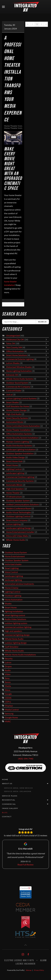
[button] (3, 7)
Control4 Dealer (14, 391)
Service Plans (10, 796)
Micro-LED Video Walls (17, 536)
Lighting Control (14, 469)
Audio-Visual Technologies (18, 512)
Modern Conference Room (19, 508)
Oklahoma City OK (15, 339)
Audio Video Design (15, 457)
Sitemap (29, 970)
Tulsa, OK (11, 343)
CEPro (8, 702)
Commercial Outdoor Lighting (20, 477)
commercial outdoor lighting (18, 627)
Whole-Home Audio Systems (20, 379)
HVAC (8, 721)
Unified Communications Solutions (22, 504)
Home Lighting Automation (19, 371)
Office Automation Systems (19, 434)
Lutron (8, 662)
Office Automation (15, 351)
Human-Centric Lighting (17, 442)
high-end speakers (13, 631)
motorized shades (13, 564)
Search (42, 322)
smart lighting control (15, 615)
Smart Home (12, 465)
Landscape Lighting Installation (21, 449)
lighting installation (14, 611)
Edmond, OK (12, 375)
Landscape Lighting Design (19, 528)
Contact (7, 817)
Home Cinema (12, 588)
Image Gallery (10, 808)
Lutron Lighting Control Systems (21, 398)
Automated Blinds (15, 422)
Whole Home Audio (14, 639)
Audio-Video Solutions (16, 619)
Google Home (11, 717)
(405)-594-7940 (26, 759)
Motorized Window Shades (19, 367)
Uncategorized (13, 336)
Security (9, 659)
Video (8, 674)
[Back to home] (26, 7)
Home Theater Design (16, 410)
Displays (9, 706)
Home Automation (14, 600)
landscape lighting (13, 580)
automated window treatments (19, 584)
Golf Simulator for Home (18, 406)
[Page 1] (37, 24)
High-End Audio (14, 414)
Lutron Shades (13, 363)
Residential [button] (26, 800)
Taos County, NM (14, 347)
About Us (26, 784)
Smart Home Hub (14, 461)
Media (8, 686)
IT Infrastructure (14, 497)
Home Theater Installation (16, 126)
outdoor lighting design (16, 643)
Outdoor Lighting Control (18, 516)
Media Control (12, 710)
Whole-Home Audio (16, 540)
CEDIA (8, 698)
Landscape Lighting (15, 473)
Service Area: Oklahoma (18, 791)
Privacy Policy (39, 970)
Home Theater (13, 493)
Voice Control (11, 572)
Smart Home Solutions (17, 355)
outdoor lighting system (16, 623)
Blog (5, 812)
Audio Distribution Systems (19, 446)
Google (8, 694)
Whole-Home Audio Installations (20, 655)
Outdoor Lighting (13, 596)
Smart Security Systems (17, 418)
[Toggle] (47, 339)
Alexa (8, 690)
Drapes (8, 666)
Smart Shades (13, 402)
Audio (8, 670)
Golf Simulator (12, 647)
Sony (7, 678)
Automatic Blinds (14, 485)
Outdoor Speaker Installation (20, 453)
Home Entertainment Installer (20, 532)
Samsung (9, 714)
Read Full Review (26, 865)
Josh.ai (9, 394)
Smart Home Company (17, 520)
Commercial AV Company (18, 387)
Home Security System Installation (22, 438)
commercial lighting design (17, 635)
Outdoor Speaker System (18, 501)
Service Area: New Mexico (18, 788)
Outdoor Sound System (17, 383)
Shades (8, 604)
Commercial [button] (26, 804)
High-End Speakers (15, 489)
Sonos (8, 682)
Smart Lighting (12, 568)
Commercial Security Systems (20, 481)
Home (5, 779)
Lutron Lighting (13, 524)
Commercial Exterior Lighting (20, 359)
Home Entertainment (15, 556)
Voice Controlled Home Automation (23, 426)
